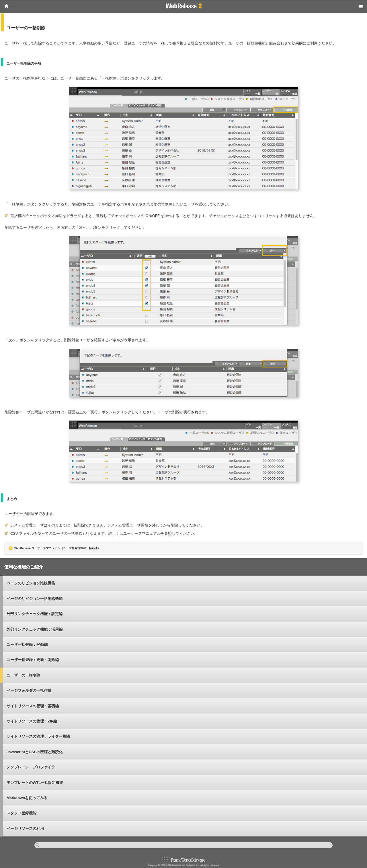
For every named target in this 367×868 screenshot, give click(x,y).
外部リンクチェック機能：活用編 (35, 629)
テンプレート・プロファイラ (31, 767)
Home (6, 6)
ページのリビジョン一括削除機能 (35, 599)
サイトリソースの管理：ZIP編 (32, 721)
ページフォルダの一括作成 (29, 690)
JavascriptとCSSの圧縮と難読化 (35, 752)
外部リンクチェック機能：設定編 (35, 614)
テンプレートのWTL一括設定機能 (35, 783)
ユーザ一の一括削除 (23, 675)
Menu (361, 7)
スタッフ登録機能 (22, 813)
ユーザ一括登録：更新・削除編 (33, 660)
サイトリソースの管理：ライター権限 (38, 736)
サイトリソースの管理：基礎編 (33, 706)
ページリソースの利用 (25, 829)
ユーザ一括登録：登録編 (27, 645)
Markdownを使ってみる (27, 798)
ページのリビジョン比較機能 (31, 583)
